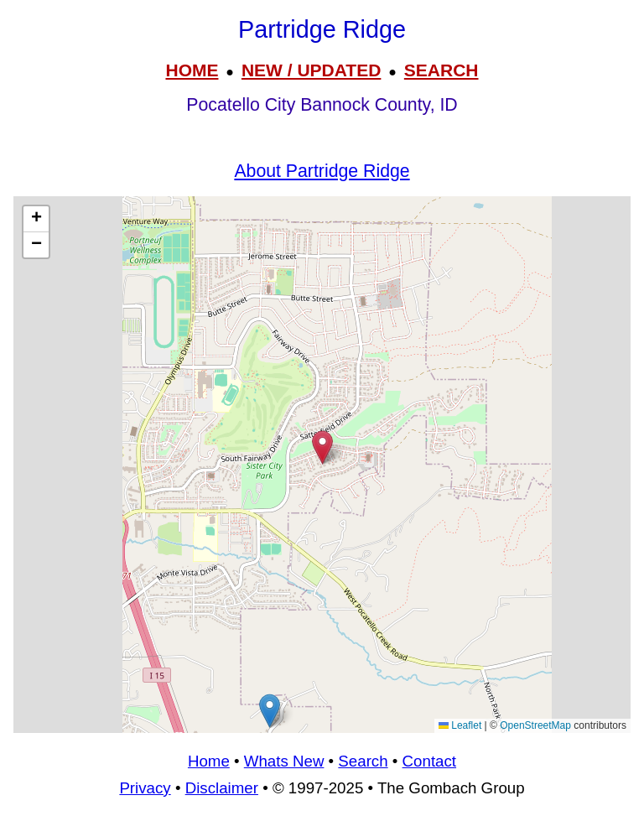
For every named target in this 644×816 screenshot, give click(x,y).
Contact (429, 761)
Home (209, 761)
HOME (192, 70)
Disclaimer (222, 788)
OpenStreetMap (535, 725)
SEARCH (441, 70)
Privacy (145, 788)
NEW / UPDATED (311, 70)
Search (363, 761)
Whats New (284, 761)
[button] (270, 711)
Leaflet (460, 725)
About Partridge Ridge (322, 171)
